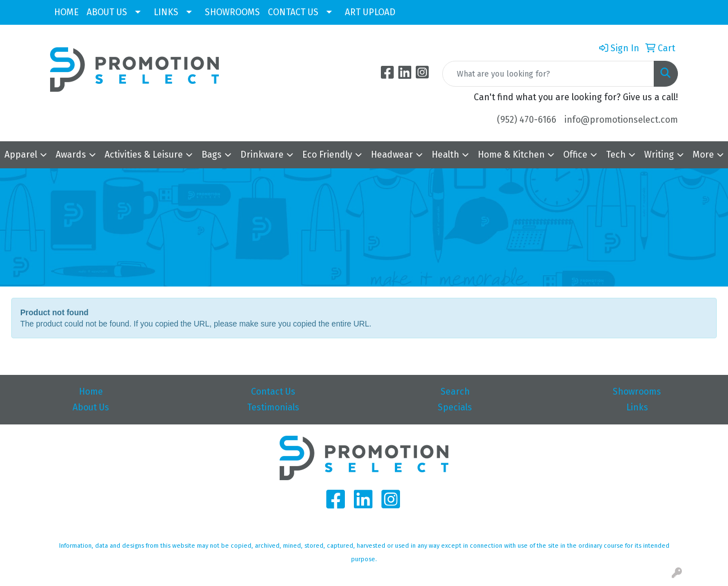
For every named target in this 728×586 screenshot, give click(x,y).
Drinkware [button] (262, 155)
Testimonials (273, 407)
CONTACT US (293, 12)
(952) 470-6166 (527, 120)
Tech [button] (616, 155)
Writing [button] (659, 155)
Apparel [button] (21, 155)
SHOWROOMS (232, 12)
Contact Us (273, 392)
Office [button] (575, 155)
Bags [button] (212, 155)
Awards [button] (71, 155)
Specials (455, 407)
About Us (91, 407)
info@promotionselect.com (621, 120)
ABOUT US (107, 12)
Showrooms (637, 392)
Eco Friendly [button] (327, 155)
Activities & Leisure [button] (144, 155)
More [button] (703, 155)
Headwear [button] (392, 155)
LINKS (166, 12)
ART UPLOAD (370, 12)
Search (455, 392)
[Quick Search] (548, 74)
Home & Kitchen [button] (511, 155)
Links (637, 407)
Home (91, 392)
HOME (66, 12)
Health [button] (445, 155)
